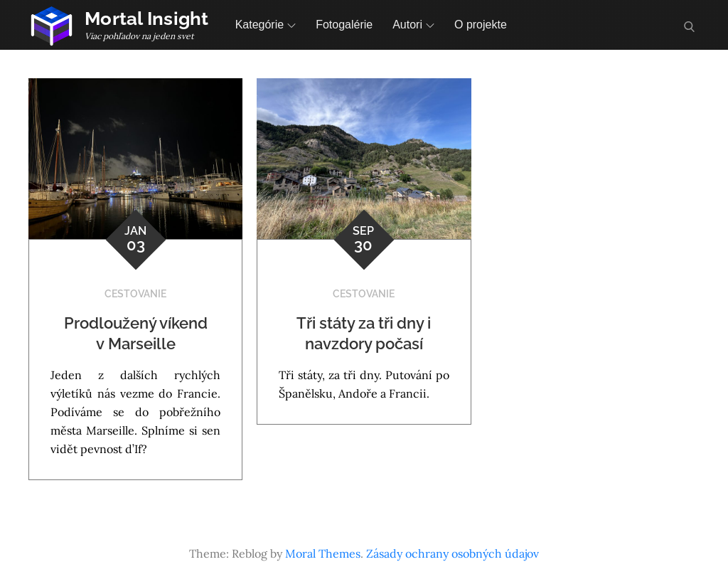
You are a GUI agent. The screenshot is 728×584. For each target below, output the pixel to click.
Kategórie (266, 25)
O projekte (481, 25)
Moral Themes (323, 553)
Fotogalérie (344, 25)
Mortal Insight (147, 18)
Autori (413, 25)
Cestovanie (135, 294)
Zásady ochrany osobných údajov (453, 553)
